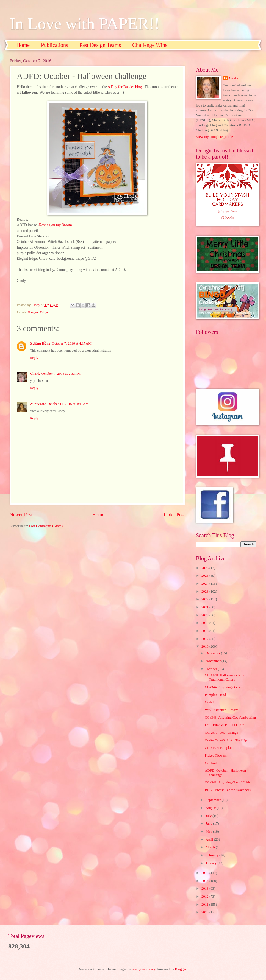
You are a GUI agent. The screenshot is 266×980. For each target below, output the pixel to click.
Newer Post (21, 515)
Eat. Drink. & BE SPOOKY (225, 725)
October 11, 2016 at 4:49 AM (68, 404)
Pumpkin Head (215, 695)
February (212, 855)
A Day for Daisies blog (125, 87)
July (209, 816)
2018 (205, 631)
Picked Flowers (216, 755)
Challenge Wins (150, 45)
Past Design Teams (100, 45)
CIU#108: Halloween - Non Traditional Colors (224, 677)
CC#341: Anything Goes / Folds (228, 782)
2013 (205, 889)
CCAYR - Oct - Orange (221, 733)
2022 (205, 599)
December (213, 653)
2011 (205, 905)
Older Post (174, 515)
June (209, 824)
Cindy (234, 78)
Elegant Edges (38, 312)
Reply (34, 358)
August (211, 808)
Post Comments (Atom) (46, 526)
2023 (205, 592)
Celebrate (211, 763)
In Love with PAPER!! (85, 24)
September (214, 800)
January (211, 863)
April (210, 839)
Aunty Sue (38, 404)
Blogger (181, 969)
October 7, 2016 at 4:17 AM (72, 343)
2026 (205, 568)
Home (23, 45)
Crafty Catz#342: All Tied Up (226, 740)
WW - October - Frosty (221, 710)
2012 (205, 897)
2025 (205, 576)
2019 (205, 623)
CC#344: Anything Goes (222, 687)
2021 (205, 607)
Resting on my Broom (56, 225)
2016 (205, 646)
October (212, 669)
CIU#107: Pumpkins (219, 748)
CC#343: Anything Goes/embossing (230, 718)
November (214, 661)
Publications (55, 45)
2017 (205, 639)
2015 (205, 873)
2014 (205, 881)
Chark (35, 374)
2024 (205, 584)
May (209, 831)
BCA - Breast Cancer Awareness (228, 790)
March (211, 847)
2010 (205, 912)
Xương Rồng (40, 343)
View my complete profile (214, 137)
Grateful (211, 702)
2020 (205, 615)
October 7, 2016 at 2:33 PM (61, 374)
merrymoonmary (144, 969)
